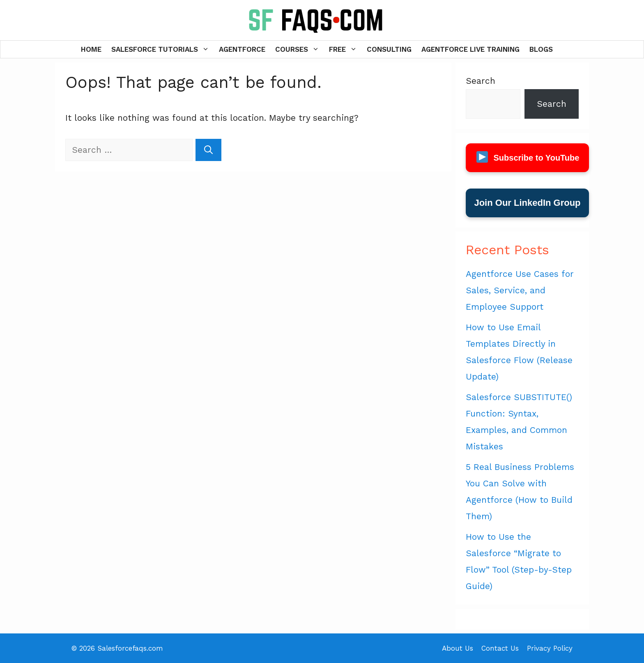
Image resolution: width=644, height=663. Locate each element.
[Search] (208, 150)
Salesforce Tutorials (163, 49)
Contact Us (500, 648)
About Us (458, 648)
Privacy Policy (550, 648)
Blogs (541, 49)
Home (91, 49)
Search (481, 81)
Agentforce (242, 49)
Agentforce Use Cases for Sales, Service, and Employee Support (520, 290)
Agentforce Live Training (470, 49)
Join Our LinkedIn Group (527, 203)
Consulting (389, 49)
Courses (300, 49)
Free (345, 49)
